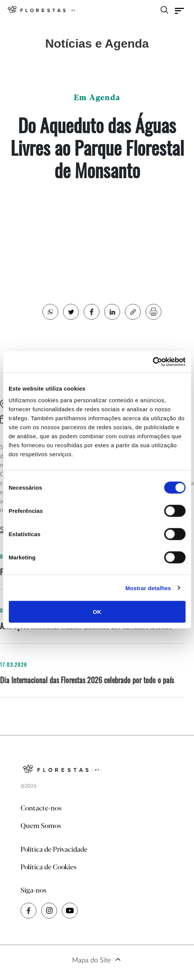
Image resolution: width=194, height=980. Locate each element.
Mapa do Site (91, 960)
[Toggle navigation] (179, 11)
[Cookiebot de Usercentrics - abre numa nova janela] (153, 362)
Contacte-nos (41, 809)
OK (97, 612)
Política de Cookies (49, 867)
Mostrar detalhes (148, 588)
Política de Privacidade (54, 850)
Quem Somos (41, 826)
